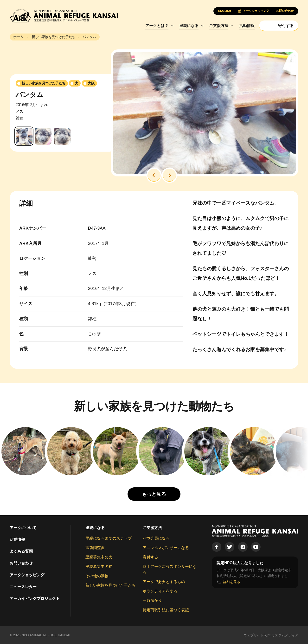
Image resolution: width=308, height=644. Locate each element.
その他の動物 (97, 576)
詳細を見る (232, 582)
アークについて (23, 528)
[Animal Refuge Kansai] (64, 16)
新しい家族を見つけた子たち (110, 585)
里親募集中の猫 (99, 567)
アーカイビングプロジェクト (35, 599)
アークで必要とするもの (164, 582)
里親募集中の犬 (99, 557)
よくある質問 (21, 551)
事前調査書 (95, 548)
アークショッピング (27, 575)
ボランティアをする (160, 591)
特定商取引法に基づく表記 (166, 610)
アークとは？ (157, 26)
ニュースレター (23, 587)
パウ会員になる (156, 538)
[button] (154, 175)
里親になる (189, 26)
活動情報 (247, 26)
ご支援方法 (219, 26)
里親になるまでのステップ (109, 538)
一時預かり (152, 600)
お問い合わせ (21, 563)
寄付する (150, 557)
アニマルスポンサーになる (166, 548)
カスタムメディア (285, 635)
